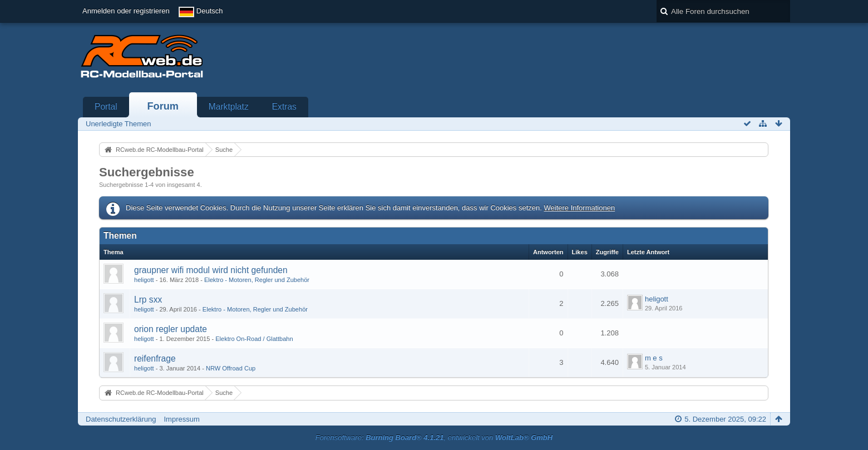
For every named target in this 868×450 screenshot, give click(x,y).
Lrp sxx (148, 300)
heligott (144, 280)
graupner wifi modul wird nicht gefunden (211, 270)
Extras (284, 107)
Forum (163, 106)
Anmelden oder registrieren (126, 11)
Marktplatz (229, 107)
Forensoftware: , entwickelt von (434, 437)
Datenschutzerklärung (121, 419)
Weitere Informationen (579, 208)
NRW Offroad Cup (231, 368)
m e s (654, 358)
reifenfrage (155, 358)
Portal (106, 107)
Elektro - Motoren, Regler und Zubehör (257, 280)
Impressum (181, 419)
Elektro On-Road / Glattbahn (254, 339)
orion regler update (171, 329)
